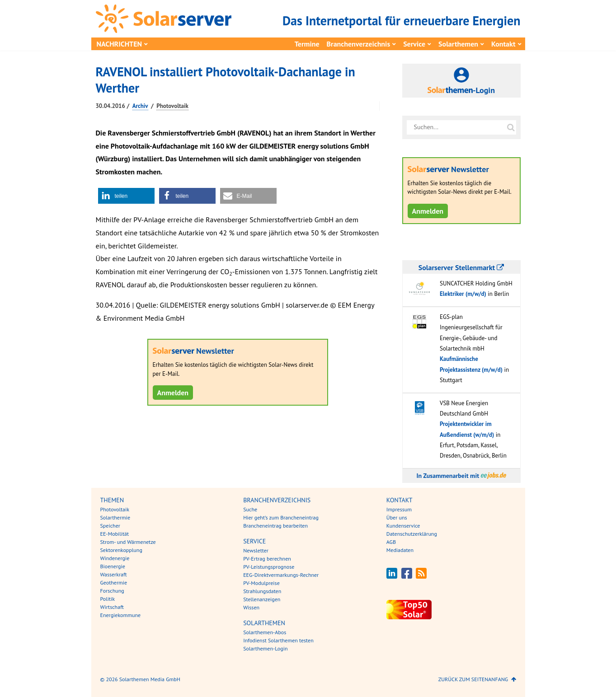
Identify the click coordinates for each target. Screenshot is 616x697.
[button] (126, 196)
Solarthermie (115, 517)
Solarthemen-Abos (265, 632)
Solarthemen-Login (265, 648)
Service (414, 44)
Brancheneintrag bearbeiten (275, 526)
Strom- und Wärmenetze (128, 542)
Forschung (112, 591)
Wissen (251, 607)
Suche (250, 509)
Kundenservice (403, 526)
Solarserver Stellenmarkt (461, 267)
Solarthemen (458, 44)
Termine (307, 44)
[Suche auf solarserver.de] (511, 127)
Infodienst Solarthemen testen (278, 640)
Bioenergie (113, 566)
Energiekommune (121, 615)
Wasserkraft (114, 574)
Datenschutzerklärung (412, 534)
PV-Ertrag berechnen (267, 559)
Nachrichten (120, 44)
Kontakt (503, 44)
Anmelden (173, 393)
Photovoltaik (172, 106)
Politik (108, 599)
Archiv (140, 106)
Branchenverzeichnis (359, 44)
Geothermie (114, 582)
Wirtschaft (112, 607)
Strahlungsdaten (262, 591)
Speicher (110, 526)
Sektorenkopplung (121, 550)
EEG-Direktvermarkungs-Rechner (281, 575)
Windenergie (115, 558)
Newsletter (256, 550)
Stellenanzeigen (262, 599)
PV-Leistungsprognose (269, 567)
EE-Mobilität (115, 534)
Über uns (397, 517)
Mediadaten (400, 550)
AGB (391, 542)
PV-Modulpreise (261, 583)
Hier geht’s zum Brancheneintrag (281, 517)
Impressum (399, 509)
